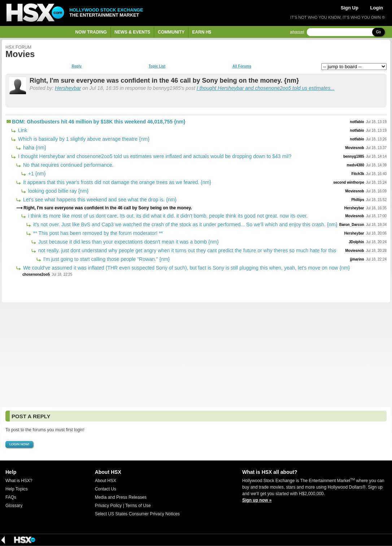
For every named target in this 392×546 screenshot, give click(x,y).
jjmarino (357, 259)
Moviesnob (355, 148)
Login (377, 8)
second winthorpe (349, 182)
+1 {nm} (36, 174)
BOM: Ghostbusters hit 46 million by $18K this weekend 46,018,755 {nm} (99, 122)
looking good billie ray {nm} (58, 191)
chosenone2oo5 (36, 274)
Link (22, 130)
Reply (77, 66)
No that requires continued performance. (67, 165)
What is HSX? (19, 481)
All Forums (242, 66)
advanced (297, 32)
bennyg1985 (354, 156)
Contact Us (106, 489)
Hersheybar (68, 88)
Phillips (358, 200)
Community (171, 32)
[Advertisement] (196, 355)
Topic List (157, 66)
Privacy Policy (108, 506)
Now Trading (91, 32)
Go (378, 32)
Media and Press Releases (121, 497)
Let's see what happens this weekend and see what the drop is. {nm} (99, 200)
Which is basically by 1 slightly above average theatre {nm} (83, 139)
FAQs (11, 497)
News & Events (132, 32)
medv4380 (355, 165)
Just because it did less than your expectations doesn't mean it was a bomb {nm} (128, 242)
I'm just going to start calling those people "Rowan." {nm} (106, 259)
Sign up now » (257, 500)
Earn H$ (202, 32)
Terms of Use (138, 506)
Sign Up (350, 8)
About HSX (106, 481)
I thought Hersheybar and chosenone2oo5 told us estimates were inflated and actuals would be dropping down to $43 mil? (154, 156)
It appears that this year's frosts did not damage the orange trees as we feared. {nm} (116, 182)
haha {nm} (34, 148)
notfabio (357, 122)
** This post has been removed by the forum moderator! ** (97, 233)
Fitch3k (358, 174)
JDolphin (356, 242)
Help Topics (17, 489)
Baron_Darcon (352, 225)
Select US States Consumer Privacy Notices (137, 514)
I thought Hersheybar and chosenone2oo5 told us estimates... (266, 88)
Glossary (14, 506)
